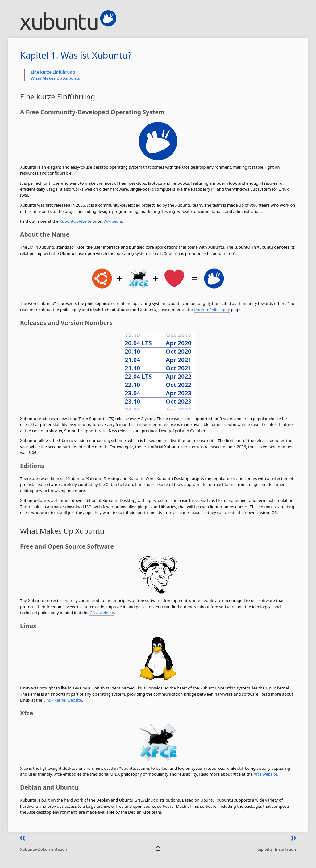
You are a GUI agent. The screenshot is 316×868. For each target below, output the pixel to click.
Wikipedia (113, 221)
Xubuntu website (75, 221)
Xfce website (265, 774)
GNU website (102, 613)
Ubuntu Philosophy (212, 310)
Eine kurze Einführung (53, 72)
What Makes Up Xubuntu (56, 78)
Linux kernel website (62, 700)
